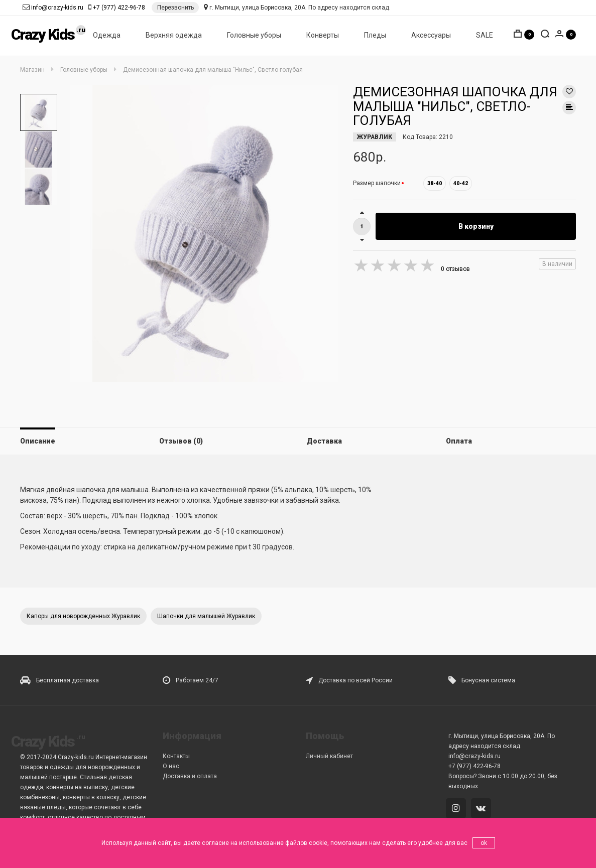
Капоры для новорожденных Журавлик (83, 616)
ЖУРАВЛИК (375, 137)
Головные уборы (254, 36)
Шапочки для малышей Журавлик (206, 616)
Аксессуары (431, 36)
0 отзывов (455, 269)
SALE (485, 36)
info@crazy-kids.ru (57, 8)
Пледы (375, 36)
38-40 (435, 183)
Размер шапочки (377, 183)
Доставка (324, 441)
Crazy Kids (43, 35)
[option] (39, 112)
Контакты (176, 756)
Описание (38, 441)
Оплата (459, 441)
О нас (171, 766)
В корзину (476, 226)
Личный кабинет (329, 756)
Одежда (107, 36)
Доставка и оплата (190, 776)
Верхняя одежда (174, 36)
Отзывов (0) (181, 441)
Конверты (323, 36)
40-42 (461, 183)
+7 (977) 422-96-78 (119, 8)
